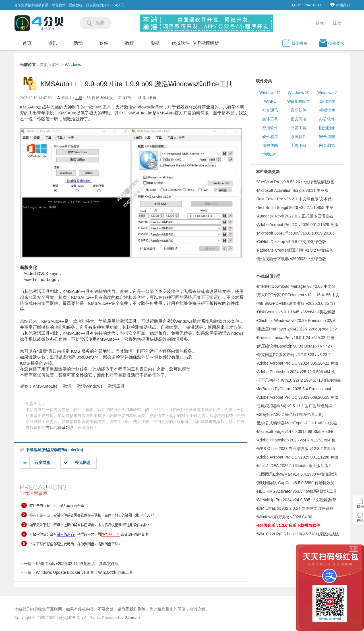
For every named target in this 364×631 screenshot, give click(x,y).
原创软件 (327, 101)
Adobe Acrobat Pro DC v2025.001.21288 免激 (298, 457)
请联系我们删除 (132, 609)
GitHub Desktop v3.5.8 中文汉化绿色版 (292, 242)
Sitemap (132, 618)
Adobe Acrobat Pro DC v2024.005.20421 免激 (298, 363)
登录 (320, 23)
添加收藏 (150, 98)
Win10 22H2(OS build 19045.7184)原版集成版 (298, 534)
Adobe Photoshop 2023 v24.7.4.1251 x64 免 (296, 440)
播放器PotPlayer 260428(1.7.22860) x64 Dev (297, 329)
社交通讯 (270, 110)
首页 (27, 43)
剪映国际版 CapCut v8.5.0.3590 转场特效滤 (296, 483)
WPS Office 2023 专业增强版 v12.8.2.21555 (296, 449)
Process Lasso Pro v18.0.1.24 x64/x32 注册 (296, 338)
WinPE (270, 101)
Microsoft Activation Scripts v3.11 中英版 (293, 190)
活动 (78, 43)
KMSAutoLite (45, 386)
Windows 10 (299, 93)
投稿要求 (331, 43)
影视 (155, 43)
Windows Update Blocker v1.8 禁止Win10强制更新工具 (84, 572)
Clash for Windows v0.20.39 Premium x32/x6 (297, 320)
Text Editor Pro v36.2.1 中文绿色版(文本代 (294, 199)
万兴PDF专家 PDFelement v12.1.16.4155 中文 (298, 295)
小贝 (79, 98)
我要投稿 (295, 43)
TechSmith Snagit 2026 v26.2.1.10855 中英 (295, 207)
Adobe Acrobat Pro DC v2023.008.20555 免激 (298, 397)
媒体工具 (270, 119)
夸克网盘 (77, 463)
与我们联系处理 (59, 427)
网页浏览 (327, 145)
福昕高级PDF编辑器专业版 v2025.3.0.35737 (296, 303)
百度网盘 (37, 463)
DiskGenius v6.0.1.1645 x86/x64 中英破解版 (296, 312)
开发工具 (299, 128)
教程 (129, 43)
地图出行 (270, 154)
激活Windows (90, 386)
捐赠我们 (340, 5)
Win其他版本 (299, 101)
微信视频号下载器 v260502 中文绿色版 (292, 259)
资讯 (53, 43)
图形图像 (327, 128)
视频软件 (327, 110)
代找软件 (181, 43)
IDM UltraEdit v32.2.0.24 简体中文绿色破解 (295, 508)
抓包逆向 (270, 145)
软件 (104, 43)
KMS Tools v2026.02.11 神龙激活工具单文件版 (77, 564)
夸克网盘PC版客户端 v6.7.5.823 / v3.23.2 (294, 355)
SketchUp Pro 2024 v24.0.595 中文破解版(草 (297, 500)
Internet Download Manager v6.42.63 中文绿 (296, 286)
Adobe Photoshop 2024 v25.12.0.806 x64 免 (296, 372)
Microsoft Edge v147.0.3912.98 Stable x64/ (295, 431)
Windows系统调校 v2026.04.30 (285, 517)
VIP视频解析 (206, 43)
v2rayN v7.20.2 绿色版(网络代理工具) (290, 414)
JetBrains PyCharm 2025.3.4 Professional (294, 389)
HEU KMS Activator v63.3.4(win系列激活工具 (297, 491)
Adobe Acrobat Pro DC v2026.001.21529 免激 (298, 225)
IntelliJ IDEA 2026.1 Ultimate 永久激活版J (294, 466)
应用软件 (270, 128)
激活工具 (116, 386)
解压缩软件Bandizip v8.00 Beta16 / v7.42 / (295, 346)
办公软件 (327, 119)
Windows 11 (270, 93)
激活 (67, 386)
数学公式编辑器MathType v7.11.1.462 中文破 (297, 423)
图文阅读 (299, 119)
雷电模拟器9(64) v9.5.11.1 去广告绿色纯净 (295, 406)
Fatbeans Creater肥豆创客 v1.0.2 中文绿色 (295, 250)
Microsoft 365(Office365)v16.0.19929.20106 (296, 233)
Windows (73, 65)
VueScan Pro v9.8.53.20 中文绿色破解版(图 (296, 182)
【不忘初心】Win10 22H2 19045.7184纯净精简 (299, 380)
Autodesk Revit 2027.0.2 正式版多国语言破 (295, 216)
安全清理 (327, 137)
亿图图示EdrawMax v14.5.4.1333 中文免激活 (297, 474)
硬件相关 (270, 137)
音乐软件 (299, 110)
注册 (337, 23)
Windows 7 (327, 93)
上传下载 (299, 145)
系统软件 (299, 137)
